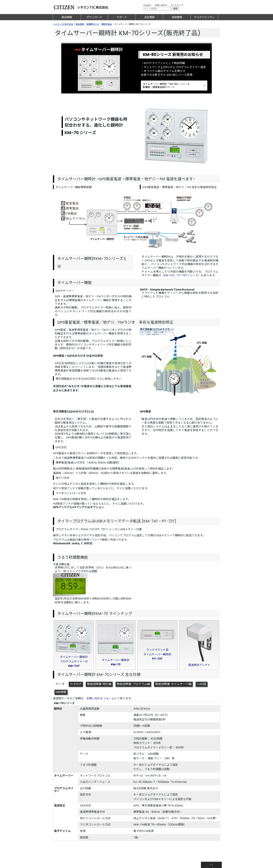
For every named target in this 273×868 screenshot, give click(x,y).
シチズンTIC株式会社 (63, 24)
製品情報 (67, 17)
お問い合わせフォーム (100, 699)
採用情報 (177, 17)
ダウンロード (94, 17)
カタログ (76, 685)
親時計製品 (107, 24)
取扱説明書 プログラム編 (136, 685)
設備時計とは (93, 24)
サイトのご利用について (66, 864)
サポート (122, 17)
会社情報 (149, 17)
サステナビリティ (204, 17)
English (147, 5)
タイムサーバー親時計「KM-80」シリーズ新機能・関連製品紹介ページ (166, 86)
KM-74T (169, 276)
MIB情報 (61, 693)
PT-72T (183, 276)
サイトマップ (177, 5)
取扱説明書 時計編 (101, 685)
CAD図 (208, 685)
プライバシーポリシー (92, 864)
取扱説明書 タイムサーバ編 (178, 685)
